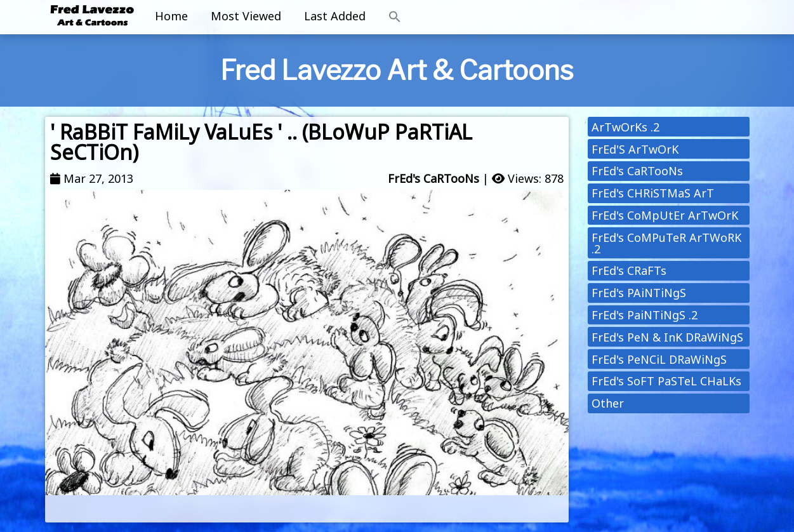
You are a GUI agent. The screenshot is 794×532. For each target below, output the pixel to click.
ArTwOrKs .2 (625, 127)
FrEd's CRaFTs (629, 270)
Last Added (335, 16)
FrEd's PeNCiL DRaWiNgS (659, 359)
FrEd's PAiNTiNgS (639, 293)
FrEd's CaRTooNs (433, 178)
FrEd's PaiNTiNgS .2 (645, 315)
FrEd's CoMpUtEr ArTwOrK (665, 215)
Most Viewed (246, 16)
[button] (395, 17)
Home (171, 16)
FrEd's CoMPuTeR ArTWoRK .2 (666, 243)
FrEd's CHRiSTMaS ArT (653, 193)
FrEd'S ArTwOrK (635, 149)
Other (608, 403)
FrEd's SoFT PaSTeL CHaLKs (666, 381)
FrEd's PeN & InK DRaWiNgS (667, 337)
